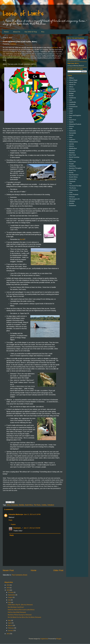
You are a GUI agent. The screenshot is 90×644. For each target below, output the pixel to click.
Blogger (59, 639)
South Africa (29, 505)
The (70, 183)
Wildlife (72, 201)
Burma (71, 95)
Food (71, 113)
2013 (8, 590)
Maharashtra (73, 142)
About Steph (73, 80)
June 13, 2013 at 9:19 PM (32, 514)
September (12, 595)
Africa (9, 505)
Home (6, 32)
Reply (10, 520)
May (10, 620)
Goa (70, 117)
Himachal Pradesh (75, 124)
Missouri (72, 150)
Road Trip (72, 170)
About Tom (73, 82)
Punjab (71, 164)
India (71, 128)
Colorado (72, 104)
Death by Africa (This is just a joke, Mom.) (21, 610)
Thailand (72, 181)
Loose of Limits (23, 13)
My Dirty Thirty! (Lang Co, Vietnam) (20, 615)
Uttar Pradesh (74, 194)
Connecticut (73, 106)
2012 (8, 634)
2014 (8, 588)
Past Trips (72, 161)
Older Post (58, 570)
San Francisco (74, 175)
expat (71, 111)
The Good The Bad (75, 186)
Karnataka (73, 133)
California (73, 98)
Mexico (72, 146)
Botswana (15, 505)
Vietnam (72, 197)
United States (74, 190)
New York (72, 155)
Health (71, 122)
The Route (37, 505)
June (10, 602)
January (11, 631)
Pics (43, 32)
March (10, 625)
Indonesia (72, 131)
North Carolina (74, 157)
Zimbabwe (51, 505)
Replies (13, 524)
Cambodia (73, 102)
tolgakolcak (44, 639)
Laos (71, 137)
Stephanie (13, 44)
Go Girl (22, 239)
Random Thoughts (75, 168)
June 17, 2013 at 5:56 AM (32, 528)
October (11, 592)
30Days (71, 78)
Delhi (71, 109)
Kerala (71, 135)
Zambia (44, 505)
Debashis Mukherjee (16, 514)
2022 (8, 585)
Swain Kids (73, 179)
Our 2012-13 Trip (31, 32)
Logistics (72, 139)
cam (71, 100)
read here (54, 48)
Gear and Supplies (75, 115)
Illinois (71, 126)
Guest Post (73, 120)
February (11, 628)
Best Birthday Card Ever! (16, 607)
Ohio (71, 159)
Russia (71, 172)
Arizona (72, 89)
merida (71, 144)
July (9, 600)
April (10, 623)
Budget (71, 93)
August (10, 597)
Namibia (21, 505)
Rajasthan (72, 166)
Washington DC (74, 199)
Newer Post (8, 570)
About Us (17, 32)
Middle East (73, 148)
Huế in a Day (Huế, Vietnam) (17, 612)
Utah (71, 192)
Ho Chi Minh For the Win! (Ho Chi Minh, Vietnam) (24, 617)
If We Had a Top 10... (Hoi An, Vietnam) (20, 605)
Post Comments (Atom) (19, 575)
